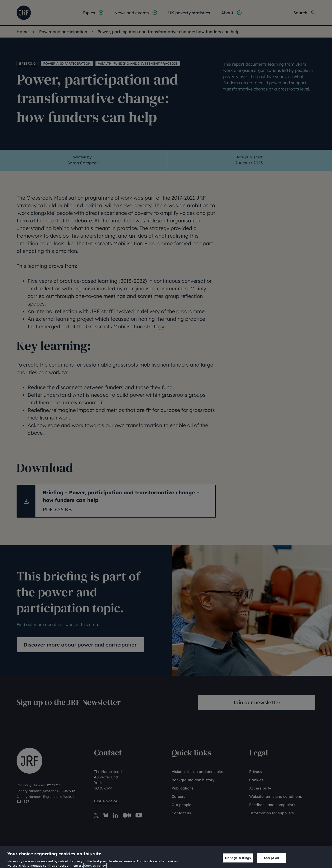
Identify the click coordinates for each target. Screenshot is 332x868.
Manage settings (238, 861)
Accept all (271, 861)
